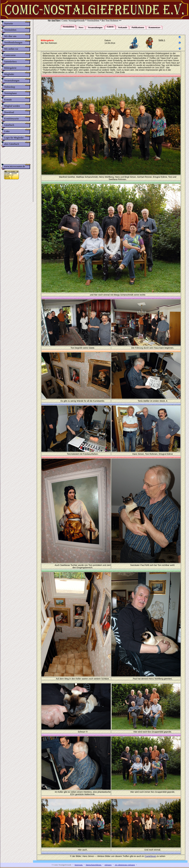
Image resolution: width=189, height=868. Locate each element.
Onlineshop (10, 87)
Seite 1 (162, 40)
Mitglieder (9, 74)
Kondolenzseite (11, 119)
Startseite (9, 24)
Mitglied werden (12, 106)
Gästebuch (9, 125)
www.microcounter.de (15, 167)
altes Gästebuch (12, 144)
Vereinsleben (10, 30)
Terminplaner (10, 93)
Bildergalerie (10, 68)
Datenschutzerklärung (94, 865)
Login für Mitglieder (14, 138)
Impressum (79, 865)
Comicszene (10, 55)
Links (7, 131)
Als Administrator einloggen (125, 865)
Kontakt (8, 100)
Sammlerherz (10, 62)
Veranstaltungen (12, 81)
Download (9, 112)
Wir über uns (10, 36)
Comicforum (150, 856)
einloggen (108, 865)
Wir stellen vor (11, 49)
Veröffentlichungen (13, 43)
